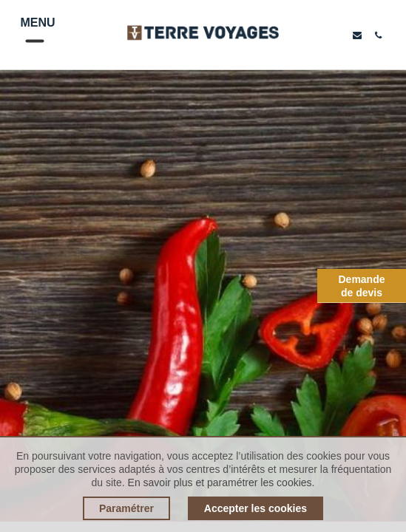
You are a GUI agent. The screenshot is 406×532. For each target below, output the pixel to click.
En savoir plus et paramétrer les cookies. (221, 482)
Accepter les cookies (256, 508)
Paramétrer (126, 508)
